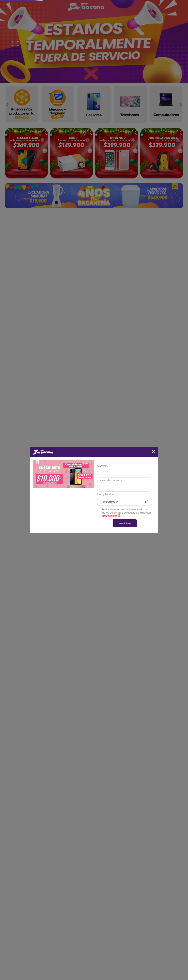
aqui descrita (111, 516)
